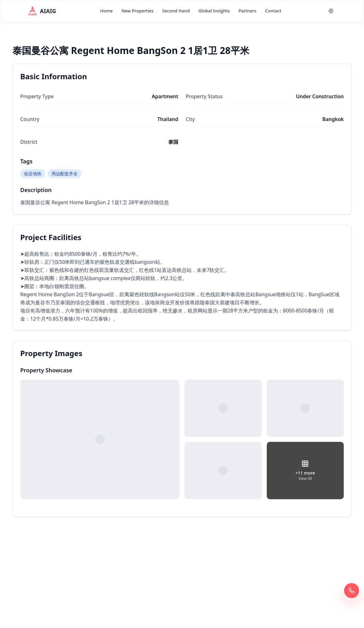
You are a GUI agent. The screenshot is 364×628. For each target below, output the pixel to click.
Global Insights (214, 11)
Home (106, 11)
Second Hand (176, 11)
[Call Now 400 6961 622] (352, 591)
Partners (247, 11)
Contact (273, 11)
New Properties (138, 11)
